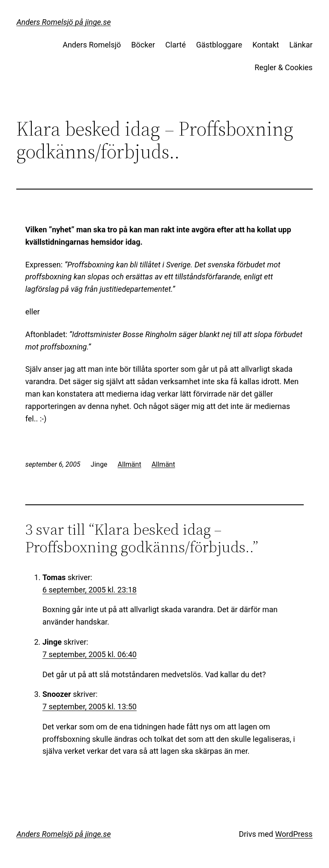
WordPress (294, 834)
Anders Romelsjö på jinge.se (63, 22)
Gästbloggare (219, 45)
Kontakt (266, 45)
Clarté (176, 45)
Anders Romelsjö (92, 45)
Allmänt (130, 464)
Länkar (301, 45)
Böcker (143, 45)
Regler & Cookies (283, 67)
